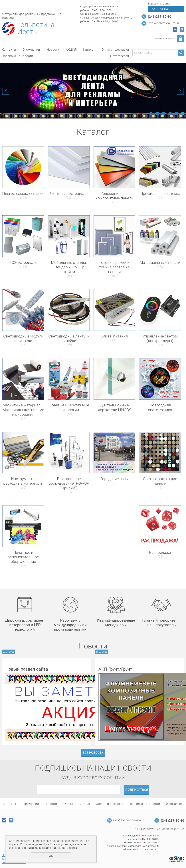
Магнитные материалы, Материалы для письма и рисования (23, 410)
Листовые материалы (69, 194)
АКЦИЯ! (71, 50)
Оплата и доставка (115, 50)
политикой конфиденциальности (46, 848)
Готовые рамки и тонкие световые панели (114, 267)
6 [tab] (183, 113)
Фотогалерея (119, 56)
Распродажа (160, 552)
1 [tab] (151, 113)
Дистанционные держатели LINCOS (115, 407)
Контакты (9, 50)
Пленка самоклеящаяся (23, 194)
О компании (31, 50)
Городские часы (114, 479)
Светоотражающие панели (160, 481)
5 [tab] (176, 113)
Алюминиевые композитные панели (115, 196)
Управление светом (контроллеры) (160, 338)
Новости (53, 50)
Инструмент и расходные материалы (23, 481)
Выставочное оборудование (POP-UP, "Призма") (69, 483)
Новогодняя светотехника (160, 407)
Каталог (89, 50)
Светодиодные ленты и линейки (69, 338)
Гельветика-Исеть (37, 28)
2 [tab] (157, 113)
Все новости (93, 753)
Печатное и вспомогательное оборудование (23, 557)
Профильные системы (160, 194)
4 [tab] (170, 113)
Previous (6, 91)
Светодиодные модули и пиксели (23, 338)
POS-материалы (23, 263)
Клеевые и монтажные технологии (69, 407)
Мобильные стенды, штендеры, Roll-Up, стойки (69, 267)
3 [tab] (164, 113)
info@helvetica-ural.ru (164, 23)
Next (180, 91)
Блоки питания (115, 336)
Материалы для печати (160, 263)
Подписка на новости (17, 56)
